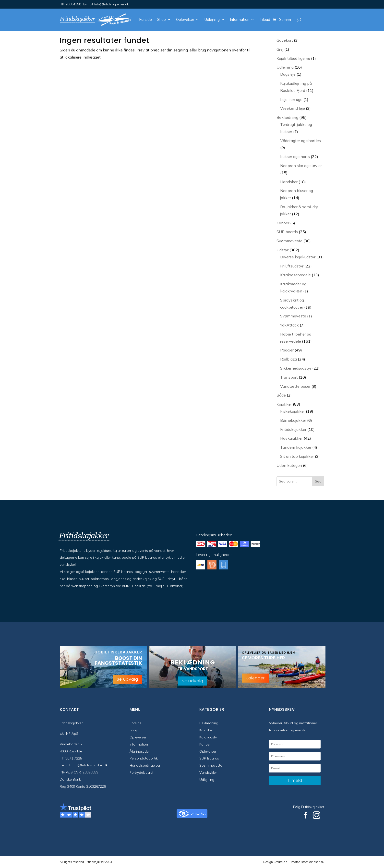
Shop (162, 19)
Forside (145, 19)
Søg (318, 481)
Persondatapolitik (144, 758)
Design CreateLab (276, 862)
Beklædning (209, 723)
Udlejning (212, 19)
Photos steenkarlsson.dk (307, 862)
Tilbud (265, 19)
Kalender (255, 678)
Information (240, 19)
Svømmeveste (211, 765)
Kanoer (205, 744)
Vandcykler (208, 772)
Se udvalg (127, 679)
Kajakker (206, 730)
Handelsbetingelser (145, 765)
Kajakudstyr (209, 737)
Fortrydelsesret (141, 772)
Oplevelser (185, 19)
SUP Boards (209, 758)
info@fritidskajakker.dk (90, 765)
